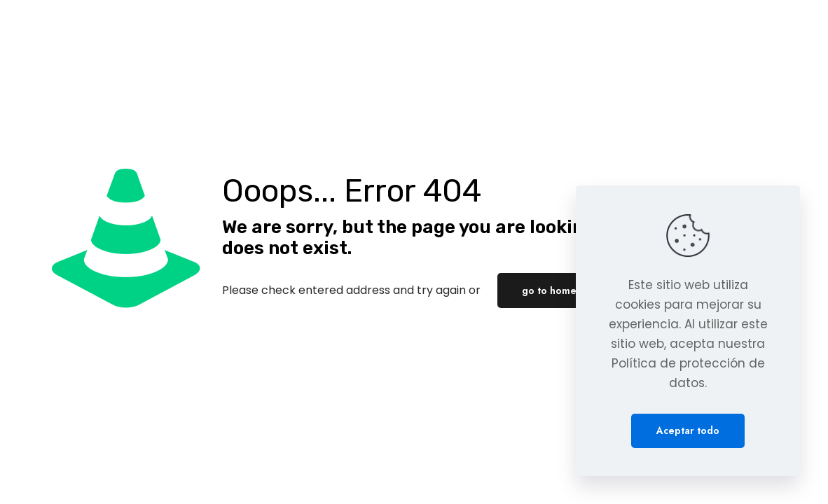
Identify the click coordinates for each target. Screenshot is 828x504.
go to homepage (561, 290)
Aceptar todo (688, 430)
